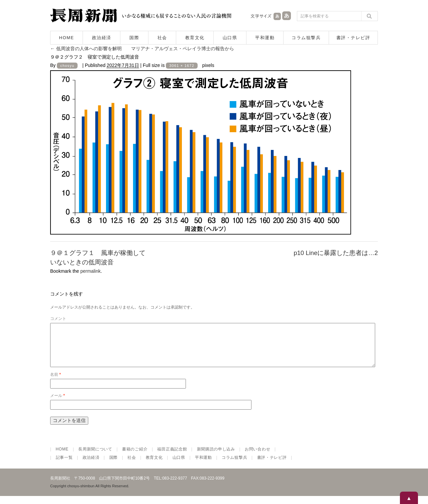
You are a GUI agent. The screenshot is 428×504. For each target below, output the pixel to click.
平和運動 (265, 38)
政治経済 (102, 38)
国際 (134, 38)
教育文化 (195, 38)
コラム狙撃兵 (306, 38)
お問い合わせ (257, 457)
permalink (90, 271)
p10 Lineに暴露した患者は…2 (336, 253)
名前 (56, 383)
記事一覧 (64, 466)
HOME (67, 38)
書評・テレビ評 (353, 38)
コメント (58, 319)
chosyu (67, 66)
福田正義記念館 (172, 457)
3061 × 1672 (182, 66)
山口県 (230, 38)
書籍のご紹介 (135, 457)
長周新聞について (95, 457)
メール (58, 404)
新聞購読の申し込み (216, 457)
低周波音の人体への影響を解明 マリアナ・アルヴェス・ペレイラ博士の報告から (142, 49)
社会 (162, 38)
